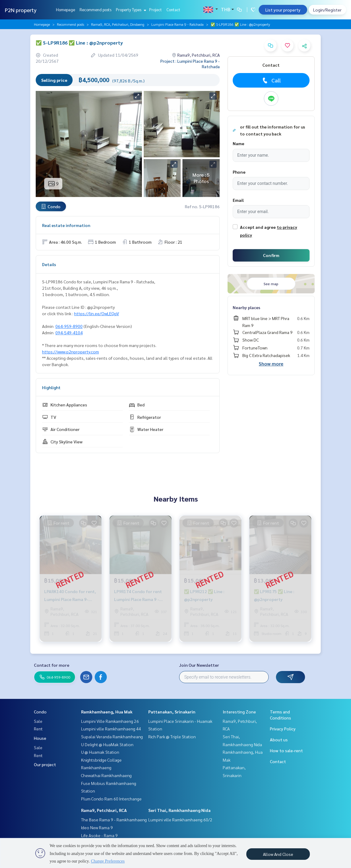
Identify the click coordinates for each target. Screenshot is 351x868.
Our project (45, 764)
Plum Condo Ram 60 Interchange (111, 799)
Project (156, 10)
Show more (271, 364)
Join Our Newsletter (199, 665)
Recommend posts (95, 10)
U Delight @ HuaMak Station (107, 744)
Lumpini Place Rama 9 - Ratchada (177, 24)
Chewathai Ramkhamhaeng (106, 775)
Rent (38, 729)
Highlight (51, 387)
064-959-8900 (69, 326)
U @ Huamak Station (100, 752)
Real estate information (66, 225)
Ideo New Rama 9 (97, 827)
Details (49, 264)
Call (271, 80)
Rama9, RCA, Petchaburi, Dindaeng (118, 24)
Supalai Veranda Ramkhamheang (112, 736)
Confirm (271, 255)
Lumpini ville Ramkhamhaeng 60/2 (180, 820)
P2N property (21, 10)
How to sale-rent (286, 750)
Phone (239, 172)
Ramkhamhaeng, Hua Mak (107, 712)
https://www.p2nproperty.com (71, 352)
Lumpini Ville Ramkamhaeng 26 (110, 721)
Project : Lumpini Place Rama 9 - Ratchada (190, 64)
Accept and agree (258, 227)
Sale (38, 721)
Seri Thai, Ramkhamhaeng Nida (179, 810)
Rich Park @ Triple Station (172, 736)
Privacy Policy (283, 729)
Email (238, 200)
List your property (283, 10)
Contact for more (52, 665)
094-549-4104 (69, 332)
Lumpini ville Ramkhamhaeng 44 (111, 729)
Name (238, 143)
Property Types (130, 10)
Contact (173, 10)
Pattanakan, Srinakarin (172, 712)
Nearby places (246, 307)
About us (279, 739)
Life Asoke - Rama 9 (99, 835)
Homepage (66, 10)
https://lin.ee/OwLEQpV (97, 313)
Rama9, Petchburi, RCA (104, 810)
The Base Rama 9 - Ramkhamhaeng (114, 820)
